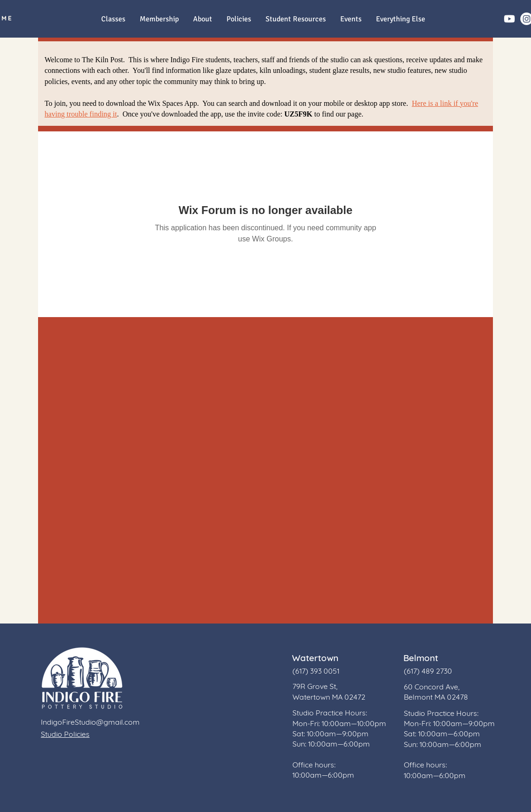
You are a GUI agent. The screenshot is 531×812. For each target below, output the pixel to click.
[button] (400, 19)
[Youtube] (509, 19)
